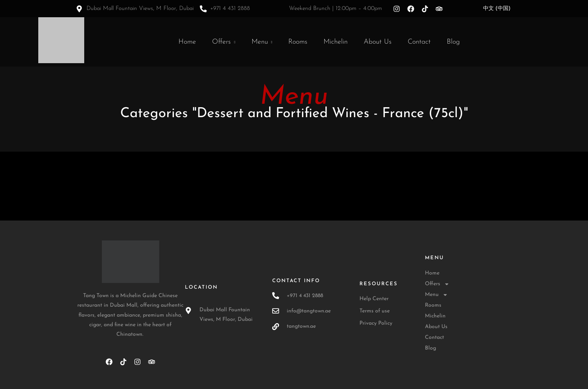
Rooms (298, 42)
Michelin (336, 42)
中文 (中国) (497, 9)
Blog (453, 42)
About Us (378, 42)
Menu (260, 42)
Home (187, 42)
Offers (221, 42)
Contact (419, 42)
